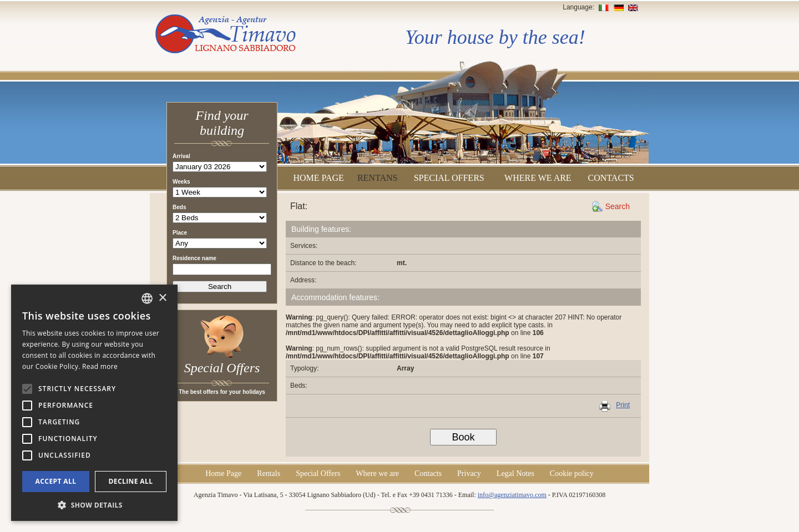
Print (623, 405)
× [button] (162, 298)
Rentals (269, 473)
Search (618, 206)
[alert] (94, 403)
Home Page (318, 178)
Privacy (469, 473)
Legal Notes (515, 473)
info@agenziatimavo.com (512, 495)
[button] (94, 505)
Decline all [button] (131, 481)
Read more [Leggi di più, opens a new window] (100, 366)
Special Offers (449, 178)
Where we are (538, 178)
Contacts (611, 178)
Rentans (378, 178)
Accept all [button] (56, 481)
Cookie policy (572, 473)
